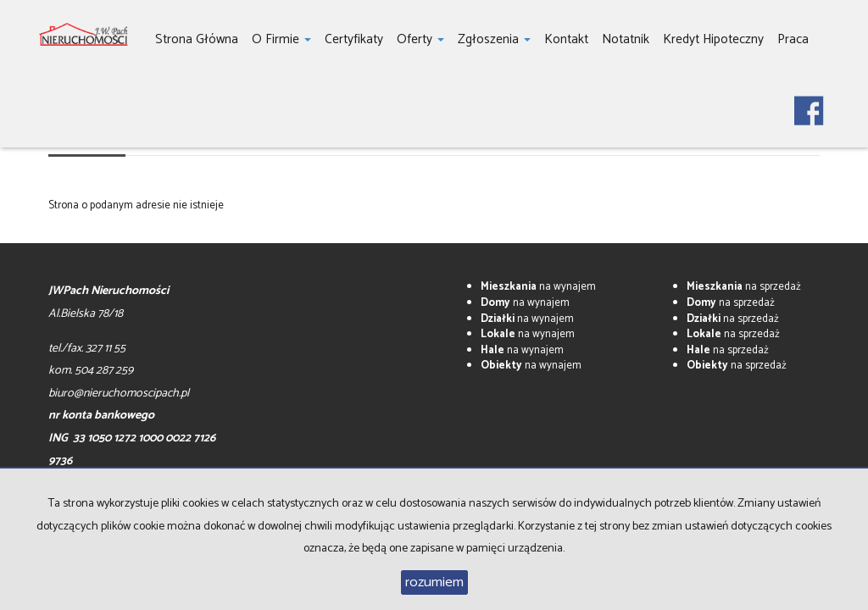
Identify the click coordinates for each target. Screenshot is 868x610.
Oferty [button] (420, 39)
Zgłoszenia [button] (494, 39)
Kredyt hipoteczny (713, 39)
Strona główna (197, 39)
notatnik (626, 39)
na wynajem (538, 287)
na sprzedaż (744, 287)
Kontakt (566, 39)
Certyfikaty (354, 39)
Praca (793, 39)
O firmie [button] (281, 39)
